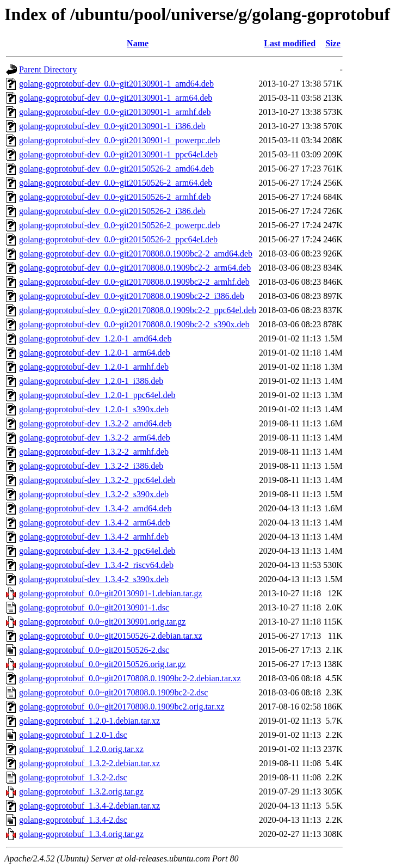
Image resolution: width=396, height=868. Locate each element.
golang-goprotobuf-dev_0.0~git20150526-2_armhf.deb (115, 197)
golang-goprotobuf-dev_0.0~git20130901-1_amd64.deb (116, 84)
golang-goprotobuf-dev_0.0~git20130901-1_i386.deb (112, 126)
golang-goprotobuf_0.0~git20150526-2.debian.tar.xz (111, 636)
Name (138, 43)
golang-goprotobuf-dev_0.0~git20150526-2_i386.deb (112, 211)
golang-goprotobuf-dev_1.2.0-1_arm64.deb (95, 353)
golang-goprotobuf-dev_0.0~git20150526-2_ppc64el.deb (118, 239)
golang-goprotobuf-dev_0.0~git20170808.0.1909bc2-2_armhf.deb (134, 282)
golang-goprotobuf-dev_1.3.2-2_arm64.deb (95, 438)
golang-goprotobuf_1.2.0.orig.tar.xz (81, 749)
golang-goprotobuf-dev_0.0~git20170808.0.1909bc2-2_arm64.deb (135, 268)
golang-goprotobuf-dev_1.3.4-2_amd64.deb (95, 508)
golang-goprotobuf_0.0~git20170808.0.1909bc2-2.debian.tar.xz (130, 678)
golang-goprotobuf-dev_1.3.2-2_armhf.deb (94, 452)
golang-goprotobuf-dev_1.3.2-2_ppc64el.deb (97, 480)
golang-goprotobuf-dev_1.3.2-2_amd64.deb (95, 423)
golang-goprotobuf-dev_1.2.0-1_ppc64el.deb (97, 395)
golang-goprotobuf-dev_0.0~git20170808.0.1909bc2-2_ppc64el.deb (138, 310)
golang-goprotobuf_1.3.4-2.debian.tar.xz (89, 806)
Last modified (290, 43)
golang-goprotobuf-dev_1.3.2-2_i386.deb (91, 466)
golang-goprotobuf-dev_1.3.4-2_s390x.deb (94, 579)
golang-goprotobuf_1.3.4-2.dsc (73, 820)
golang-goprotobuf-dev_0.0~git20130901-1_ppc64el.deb (118, 154)
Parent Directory (48, 69)
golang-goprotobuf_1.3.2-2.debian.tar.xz (89, 763)
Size (333, 43)
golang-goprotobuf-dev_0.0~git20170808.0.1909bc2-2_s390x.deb (134, 324)
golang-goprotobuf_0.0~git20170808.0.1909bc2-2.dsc (113, 692)
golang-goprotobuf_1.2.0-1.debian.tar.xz (89, 721)
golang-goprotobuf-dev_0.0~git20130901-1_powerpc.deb (119, 140)
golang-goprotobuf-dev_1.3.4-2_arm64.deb (95, 522)
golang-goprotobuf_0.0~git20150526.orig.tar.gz (102, 664)
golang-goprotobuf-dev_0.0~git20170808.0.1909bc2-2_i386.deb (132, 296)
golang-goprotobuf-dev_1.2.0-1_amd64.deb (95, 338)
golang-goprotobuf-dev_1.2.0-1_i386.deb (91, 381)
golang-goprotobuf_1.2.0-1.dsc (73, 735)
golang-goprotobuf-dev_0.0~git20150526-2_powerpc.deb (119, 225)
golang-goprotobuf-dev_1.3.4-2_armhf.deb (94, 537)
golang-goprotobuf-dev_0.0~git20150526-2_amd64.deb (116, 169)
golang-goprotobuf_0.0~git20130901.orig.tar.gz (102, 622)
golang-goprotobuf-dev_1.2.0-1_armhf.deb (94, 367)
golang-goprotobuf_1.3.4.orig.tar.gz (81, 834)
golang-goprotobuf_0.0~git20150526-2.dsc (94, 650)
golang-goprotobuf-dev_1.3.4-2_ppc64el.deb (97, 551)
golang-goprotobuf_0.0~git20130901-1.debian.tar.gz (111, 593)
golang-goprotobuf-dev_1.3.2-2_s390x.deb (94, 494)
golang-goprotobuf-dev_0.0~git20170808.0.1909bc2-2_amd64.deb (136, 253)
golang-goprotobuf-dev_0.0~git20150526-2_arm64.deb (116, 183)
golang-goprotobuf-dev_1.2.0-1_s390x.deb (94, 409)
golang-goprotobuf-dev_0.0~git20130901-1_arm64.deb (116, 98)
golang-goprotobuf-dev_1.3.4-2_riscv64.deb (96, 565)
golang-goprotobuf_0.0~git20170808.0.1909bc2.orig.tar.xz (122, 707)
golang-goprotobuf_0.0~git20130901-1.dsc (94, 607)
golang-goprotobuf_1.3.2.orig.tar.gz (81, 791)
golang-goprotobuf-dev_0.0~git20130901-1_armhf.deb (115, 112)
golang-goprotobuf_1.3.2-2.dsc (73, 777)
